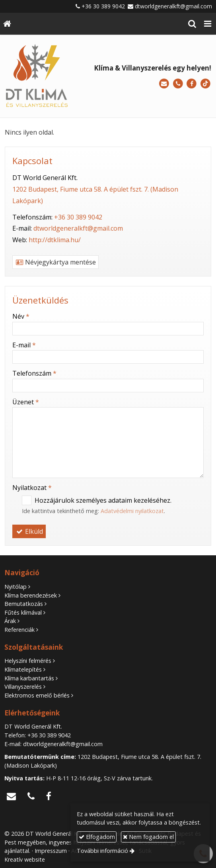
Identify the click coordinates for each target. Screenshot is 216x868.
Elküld (29, 531)
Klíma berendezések (31, 595)
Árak (10, 621)
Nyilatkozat (32, 488)
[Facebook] (192, 84)
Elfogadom (97, 837)
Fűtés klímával (23, 612)
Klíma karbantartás (29, 678)
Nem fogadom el (148, 837)
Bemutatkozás (24, 604)
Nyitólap (16, 587)
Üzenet (26, 402)
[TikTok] (205, 84)
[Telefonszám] (178, 84)
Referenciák (19, 630)
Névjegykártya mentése (55, 262)
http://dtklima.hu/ (55, 240)
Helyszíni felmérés (28, 661)
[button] (208, 24)
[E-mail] (164, 84)
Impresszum (51, 851)
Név (21, 316)
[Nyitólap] (7, 24)
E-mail (24, 345)
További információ (102, 851)
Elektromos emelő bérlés (37, 695)
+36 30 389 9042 (103, 6)
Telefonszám (34, 373)
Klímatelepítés (23, 669)
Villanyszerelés (23, 687)
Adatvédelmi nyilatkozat (132, 511)
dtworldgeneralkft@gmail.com (173, 6)
